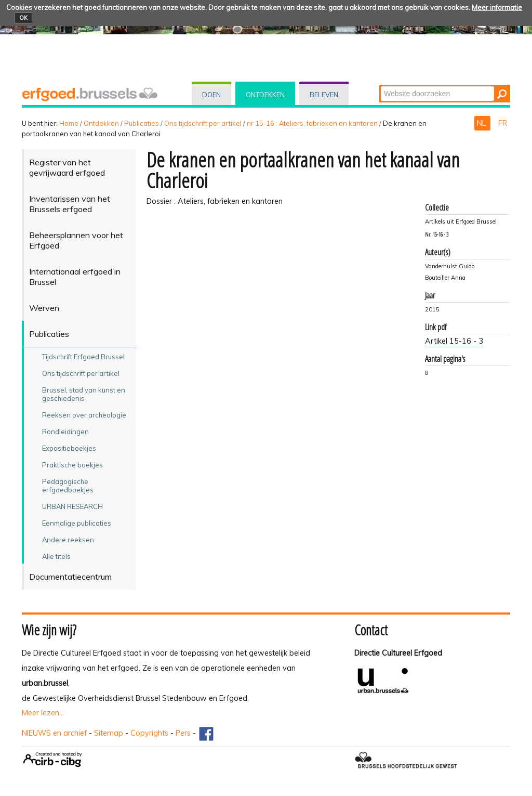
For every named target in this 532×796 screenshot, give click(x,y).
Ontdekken (265, 95)
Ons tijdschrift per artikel (203, 123)
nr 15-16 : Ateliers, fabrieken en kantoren (312, 123)
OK (23, 18)
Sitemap (109, 733)
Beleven (324, 95)
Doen (211, 95)
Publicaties (142, 123)
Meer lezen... (43, 713)
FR (503, 123)
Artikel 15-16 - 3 (454, 341)
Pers (183, 733)
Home (69, 123)
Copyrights (149, 733)
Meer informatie (497, 7)
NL (482, 123)
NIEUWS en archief (54, 733)
